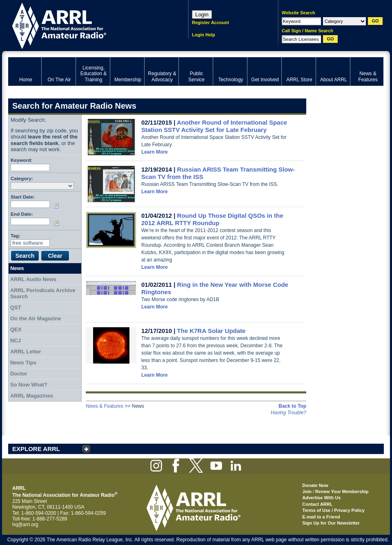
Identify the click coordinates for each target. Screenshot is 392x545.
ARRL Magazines (32, 396)
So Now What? (29, 385)
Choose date (58, 205)
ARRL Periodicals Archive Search (43, 294)
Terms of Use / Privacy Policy (333, 510)
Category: (22, 178)
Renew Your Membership (342, 491)
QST (16, 307)
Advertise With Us (321, 498)
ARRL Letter (26, 352)
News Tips (23, 363)
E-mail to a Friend (321, 517)
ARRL (88, 25)
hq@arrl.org (25, 525)
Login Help (204, 35)
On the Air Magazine (36, 318)
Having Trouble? (288, 413)
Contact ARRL (317, 504)
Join (307, 491)
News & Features (105, 406)
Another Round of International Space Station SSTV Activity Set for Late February (214, 126)
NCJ (16, 341)
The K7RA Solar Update (212, 331)
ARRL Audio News (33, 279)
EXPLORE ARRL (36, 449)
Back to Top (292, 406)
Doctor (19, 374)
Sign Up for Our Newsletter (331, 523)
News (17, 268)
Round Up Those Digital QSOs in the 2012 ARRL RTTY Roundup (212, 219)
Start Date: (23, 197)
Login (202, 15)
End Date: (22, 214)
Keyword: (21, 160)
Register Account (210, 22)
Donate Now (315, 485)
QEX (16, 329)
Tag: (16, 236)
